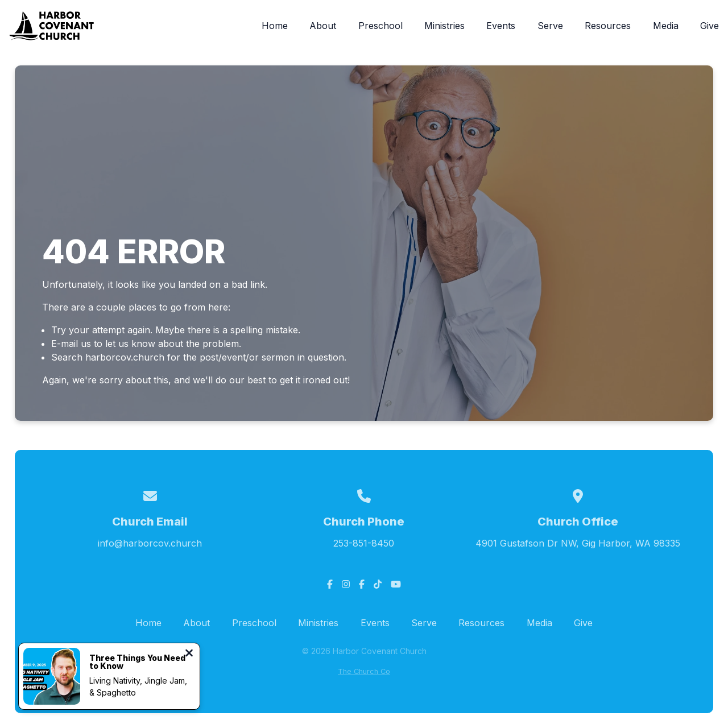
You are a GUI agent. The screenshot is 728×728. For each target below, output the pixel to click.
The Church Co (364, 671)
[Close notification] (189, 654)
